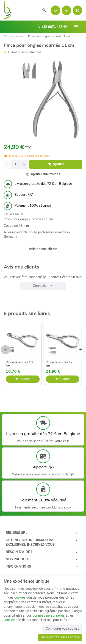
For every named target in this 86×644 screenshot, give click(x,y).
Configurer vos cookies (62, 629)
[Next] (80, 350)
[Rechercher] (44, 10)
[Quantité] (16, 164)
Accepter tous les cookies (60, 637)
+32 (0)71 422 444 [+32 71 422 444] (53, 27)
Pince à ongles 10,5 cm (21, 364)
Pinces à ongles (13, 37)
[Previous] (6, 350)
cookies (20, 598)
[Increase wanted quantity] (24, 164)
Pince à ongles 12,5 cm (60, 364)
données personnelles (49, 616)
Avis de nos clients (43, 249)
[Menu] (76, 27)
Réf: (6, 215)
